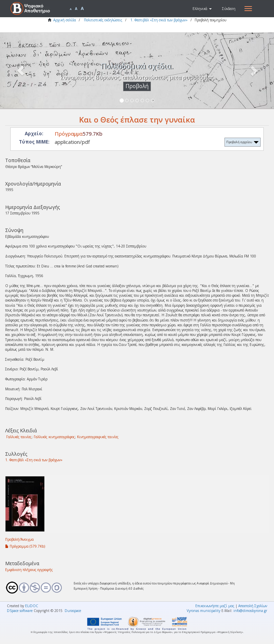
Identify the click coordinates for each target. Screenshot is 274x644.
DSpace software (20, 611)
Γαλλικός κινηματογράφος (54, 437)
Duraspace (73, 611)
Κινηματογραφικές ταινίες (98, 437)
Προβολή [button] (137, 86)
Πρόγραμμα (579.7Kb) (25, 546)
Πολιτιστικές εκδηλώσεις (103, 20)
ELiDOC (32, 606)
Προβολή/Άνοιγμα (19, 539)
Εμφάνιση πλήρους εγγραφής (29, 570)
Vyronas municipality (204, 611)
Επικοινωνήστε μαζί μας (215, 606)
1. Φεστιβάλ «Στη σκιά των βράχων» (159, 20)
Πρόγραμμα (69, 134)
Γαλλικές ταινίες (19, 437)
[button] (202, 9)
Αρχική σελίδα (65, 20)
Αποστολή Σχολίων (253, 606)
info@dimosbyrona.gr (250, 611)
